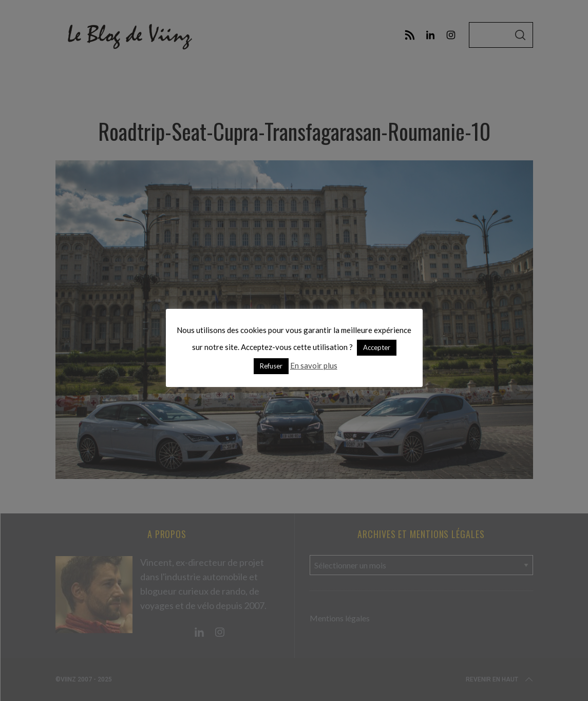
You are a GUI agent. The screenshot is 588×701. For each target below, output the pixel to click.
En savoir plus (314, 365)
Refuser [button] (271, 366)
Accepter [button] (377, 347)
